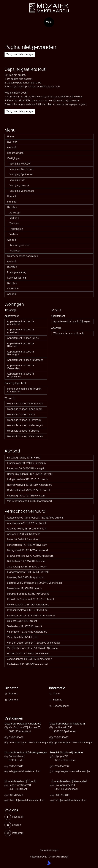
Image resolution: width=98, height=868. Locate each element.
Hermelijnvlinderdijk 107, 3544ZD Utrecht (30, 474)
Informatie (13, 289)
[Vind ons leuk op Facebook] (9, 817)
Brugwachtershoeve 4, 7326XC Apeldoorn (30, 556)
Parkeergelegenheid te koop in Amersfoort (24, 390)
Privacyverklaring (17, 272)
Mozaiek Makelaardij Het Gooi (67, 753)
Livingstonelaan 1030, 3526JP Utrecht (28, 572)
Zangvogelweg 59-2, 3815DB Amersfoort (30, 659)
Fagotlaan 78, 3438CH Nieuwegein (26, 469)
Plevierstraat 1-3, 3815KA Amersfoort (28, 605)
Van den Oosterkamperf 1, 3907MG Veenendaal (33, 643)
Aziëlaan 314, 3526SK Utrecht (23, 534)
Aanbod (12, 147)
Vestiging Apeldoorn (21, 175)
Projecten (15, 251)
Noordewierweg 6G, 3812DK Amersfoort (29, 485)
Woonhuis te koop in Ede (21, 415)
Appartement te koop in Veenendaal (20, 367)
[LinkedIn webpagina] (9, 825)
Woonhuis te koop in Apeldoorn (25, 409)
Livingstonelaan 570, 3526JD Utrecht (28, 479)
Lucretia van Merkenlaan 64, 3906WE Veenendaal (34, 583)
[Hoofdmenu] (49, 22)
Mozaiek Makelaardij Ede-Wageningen (26, 753)
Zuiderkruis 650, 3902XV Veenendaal (27, 664)
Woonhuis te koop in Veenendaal (25, 436)
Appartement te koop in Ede (23, 338)
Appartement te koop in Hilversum (20, 345)
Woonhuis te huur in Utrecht (69, 333)
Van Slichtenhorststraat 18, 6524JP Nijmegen (32, 648)
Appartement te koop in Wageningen (20, 375)
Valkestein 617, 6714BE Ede (22, 637)
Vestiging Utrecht (19, 186)
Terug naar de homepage (20, 54)
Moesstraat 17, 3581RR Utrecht (24, 588)
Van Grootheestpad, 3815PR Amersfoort (30, 501)
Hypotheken (16, 229)
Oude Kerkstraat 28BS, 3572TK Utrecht (29, 490)
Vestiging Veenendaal (22, 191)
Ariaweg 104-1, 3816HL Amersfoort (27, 529)
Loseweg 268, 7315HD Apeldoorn (26, 578)
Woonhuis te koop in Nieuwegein (25, 425)
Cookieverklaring (17, 278)
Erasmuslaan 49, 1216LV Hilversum (26, 463)
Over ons (12, 142)
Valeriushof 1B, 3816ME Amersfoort (27, 632)
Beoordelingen (15, 153)
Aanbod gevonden (20, 245)
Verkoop (14, 218)
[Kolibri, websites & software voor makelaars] (49, 863)
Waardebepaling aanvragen (22, 256)
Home (10, 137)
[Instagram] (9, 833)
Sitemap (12, 202)
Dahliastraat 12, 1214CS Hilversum (26, 561)
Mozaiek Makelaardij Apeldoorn (67, 724)
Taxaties (14, 224)
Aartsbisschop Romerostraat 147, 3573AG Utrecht (35, 518)
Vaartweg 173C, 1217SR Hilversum (26, 496)
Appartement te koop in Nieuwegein (20, 353)
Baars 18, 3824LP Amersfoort (23, 540)
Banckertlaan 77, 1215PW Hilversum (27, 545)
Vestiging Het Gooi (20, 164)
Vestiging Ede (17, 180)
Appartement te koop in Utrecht (25, 360)
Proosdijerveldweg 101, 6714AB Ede (27, 610)
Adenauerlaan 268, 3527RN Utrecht (27, 523)
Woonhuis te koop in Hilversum (24, 420)
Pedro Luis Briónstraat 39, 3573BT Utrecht (31, 599)
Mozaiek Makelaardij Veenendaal (69, 781)
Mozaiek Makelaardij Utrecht (20, 781)
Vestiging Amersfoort (21, 169)
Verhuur (14, 234)
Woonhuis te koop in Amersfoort (25, 404)
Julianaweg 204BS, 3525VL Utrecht (27, 567)
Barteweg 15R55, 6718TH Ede (24, 458)
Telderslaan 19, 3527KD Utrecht (25, 626)
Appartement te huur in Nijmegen (72, 321)
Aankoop (15, 213)
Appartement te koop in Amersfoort (20, 323)
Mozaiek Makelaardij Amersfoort (23, 724)
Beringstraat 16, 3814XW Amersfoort (28, 550)
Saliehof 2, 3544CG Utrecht (22, 621)
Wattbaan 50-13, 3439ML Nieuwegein (28, 654)
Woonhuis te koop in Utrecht (23, 431)
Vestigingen (14, 158)
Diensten (12, 207)
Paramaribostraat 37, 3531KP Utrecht (28, 594)
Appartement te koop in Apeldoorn (20, 331)
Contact (12, 196)
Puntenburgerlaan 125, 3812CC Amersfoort (31, 616)
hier (49, 104)
